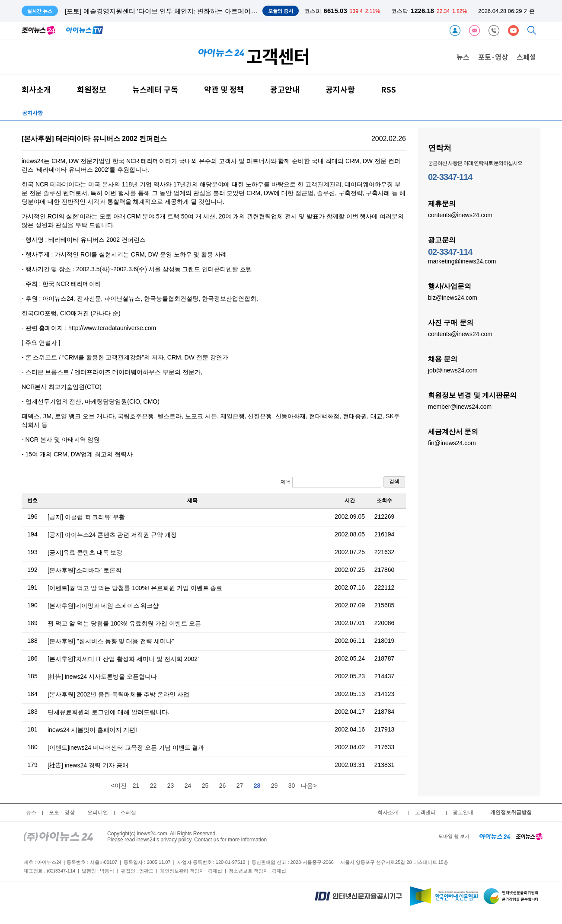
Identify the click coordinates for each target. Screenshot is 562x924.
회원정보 (92, 89)
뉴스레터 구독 (155, 89)
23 (171, 786)
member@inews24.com (460, 406)
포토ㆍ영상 (62, 812)
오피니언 (98, 812)
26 (223, 786)
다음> (309, 786)
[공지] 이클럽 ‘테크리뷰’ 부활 (86, 517)
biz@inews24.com (453, 297)
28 (257, 786)
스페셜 (526, 57)
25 (205, 786)
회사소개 (36, 89)
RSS (388, 89)
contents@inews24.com (460, 215)
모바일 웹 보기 (454, 836)
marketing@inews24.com (462, 261)
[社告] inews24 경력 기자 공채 (88, 765)
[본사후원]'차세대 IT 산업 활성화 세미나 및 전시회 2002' (123, 659)
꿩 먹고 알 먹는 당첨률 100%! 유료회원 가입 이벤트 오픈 (124, 623)
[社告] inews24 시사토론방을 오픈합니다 (102, 677)
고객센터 (425, 812)
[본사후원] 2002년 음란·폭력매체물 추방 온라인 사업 (118, 694)
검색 (394, 481)
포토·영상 (493, 57)
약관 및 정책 (224, 89)
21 (136, 786)
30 (292, 786)
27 (240, 786)
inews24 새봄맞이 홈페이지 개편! (92, 730)
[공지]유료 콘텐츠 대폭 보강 (85, 552)
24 (188, 786)
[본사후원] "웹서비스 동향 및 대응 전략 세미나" (111, 641)
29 (275, 786)
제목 (331, 482)
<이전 (118, 786)
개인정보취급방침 (511, 812)
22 (153, 786)
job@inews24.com (453, 370)
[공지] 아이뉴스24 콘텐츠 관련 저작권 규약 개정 (112, 535)
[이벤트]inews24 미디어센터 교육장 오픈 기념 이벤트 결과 (126, 748)
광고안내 (285, 89)
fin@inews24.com (452, 443)
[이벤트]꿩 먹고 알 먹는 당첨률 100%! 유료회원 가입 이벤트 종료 (135, 588)
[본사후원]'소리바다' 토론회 (85, 570)
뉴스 (463, 57)
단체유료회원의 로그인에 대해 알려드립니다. (109, 712)
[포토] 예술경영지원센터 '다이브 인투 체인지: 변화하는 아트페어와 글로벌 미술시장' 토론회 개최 (204, 11)
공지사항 (340, 89)
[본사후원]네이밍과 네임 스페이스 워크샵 (103, 606)
